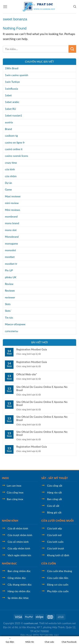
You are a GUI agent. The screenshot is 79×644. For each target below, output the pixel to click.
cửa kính (10, 169)
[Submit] (72, 49)
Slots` (8, 311)
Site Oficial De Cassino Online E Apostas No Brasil (42, 389)
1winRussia (11, 89)
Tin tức (9, 318)
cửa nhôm (11, 176)
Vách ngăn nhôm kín (19, 555)
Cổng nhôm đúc (17, 578)
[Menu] (5, 7)
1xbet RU (10, 109)
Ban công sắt (55, 499)
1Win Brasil (12, 68)
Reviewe (10, 291)
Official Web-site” (27, 374)
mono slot (11, 230)
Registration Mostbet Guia (32, 349)
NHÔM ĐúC (9, 563)
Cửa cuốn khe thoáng (60, 571)
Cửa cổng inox (15, 492)
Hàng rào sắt (55, 492)
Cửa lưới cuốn (55, 542)
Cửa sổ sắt (53, 506)
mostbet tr (11, 264)
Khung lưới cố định (58, 555)
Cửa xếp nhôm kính (19, 548)
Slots (8, 304)
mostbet (10, 257)
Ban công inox (15, 499)
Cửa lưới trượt (56, 548)
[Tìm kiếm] (75, 7)
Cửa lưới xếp (55, 528)
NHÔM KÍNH (10, 521)
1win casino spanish (17, 75)
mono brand (12, 223)
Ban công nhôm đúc (19, 571)
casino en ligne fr (15, 142)
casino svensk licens (17, 156)
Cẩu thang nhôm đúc (20, 585)
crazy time (11, 163)
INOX (5, 478)
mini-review (12, 203)
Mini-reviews (13, 210)
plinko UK (11, 277)
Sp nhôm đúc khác (18, 598)
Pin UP (9, 270)
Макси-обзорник (15, 324)
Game (8, 189)
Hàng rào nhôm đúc (19, 591)
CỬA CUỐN (49, 563)
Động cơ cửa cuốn (58, 585)
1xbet (8, 95)
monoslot (10, 250)
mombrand (11, 216)
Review (9, 284)
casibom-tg (11, 136)
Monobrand (12, 237)
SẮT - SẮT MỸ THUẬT (55, 478)
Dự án (8, 183)
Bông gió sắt (54, 512)
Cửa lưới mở (54, 535)
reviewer (10, 297)
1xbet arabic (12, 102)
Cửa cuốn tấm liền (58, 578)
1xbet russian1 (13, 115)
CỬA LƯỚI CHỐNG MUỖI (58, 521)
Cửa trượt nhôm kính (20, 535)
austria (9, 122)
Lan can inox (14, 486)
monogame (11, 243)
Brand (8, 129)
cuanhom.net (31, 623)
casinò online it (14, 149)
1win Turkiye (12, 82)
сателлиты (11, 331)
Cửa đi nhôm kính (18, 528)
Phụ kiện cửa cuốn (58, 591)
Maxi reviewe (13, 196)
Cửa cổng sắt (55, 486)
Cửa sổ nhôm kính (18, 542)
